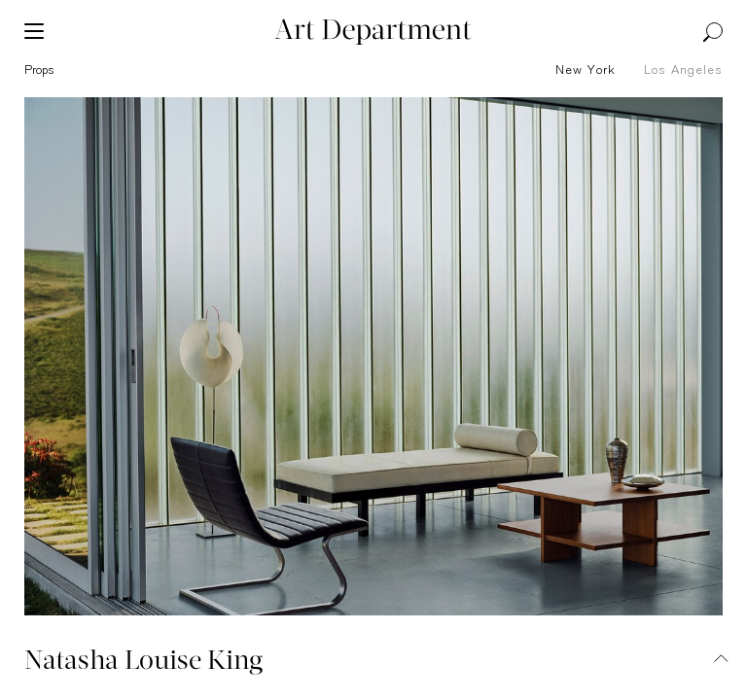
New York (586, 70)
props (39, 70)
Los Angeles (683, 70)
